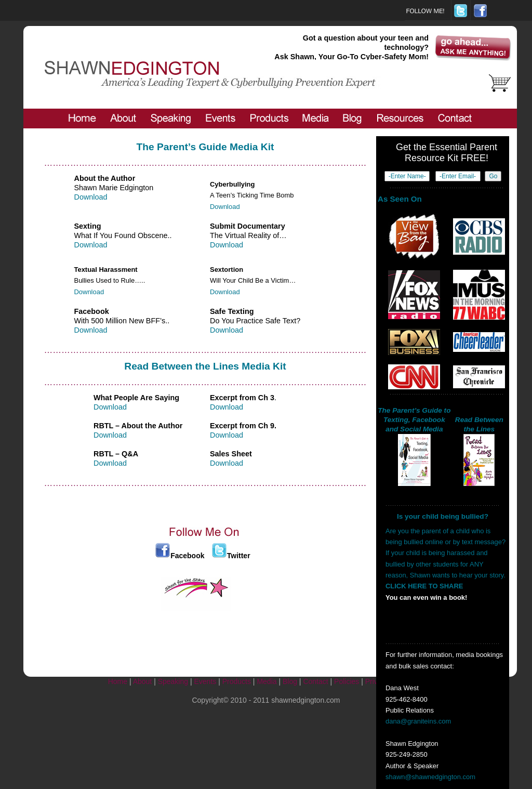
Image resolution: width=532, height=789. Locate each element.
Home (118, 681)
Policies (347, 681)
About (143, 681)
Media (267, 681)
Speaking (173, 681)
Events (205, 681)
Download (91, 197)
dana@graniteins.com (418, 721)
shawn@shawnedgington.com (430, 777)
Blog (290, 681)
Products (237, 681)
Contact (315, 681)
